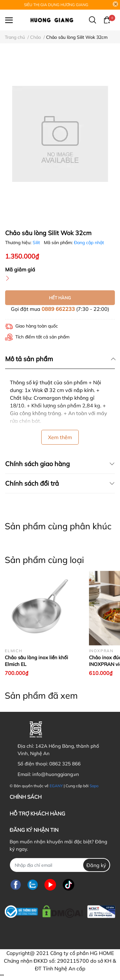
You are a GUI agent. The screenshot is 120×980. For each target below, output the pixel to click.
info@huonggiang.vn (56, 774)
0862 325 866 (65, 764)
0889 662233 (58, 309)
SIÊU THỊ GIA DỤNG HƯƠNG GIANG (56, 5)
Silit (37, 243)
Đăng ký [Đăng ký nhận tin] (96, 865)
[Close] (116, 4)
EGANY (56, 786)
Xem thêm (60, 437)
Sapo (94, 786)
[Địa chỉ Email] (60, 865)
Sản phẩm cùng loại (44, 560)
